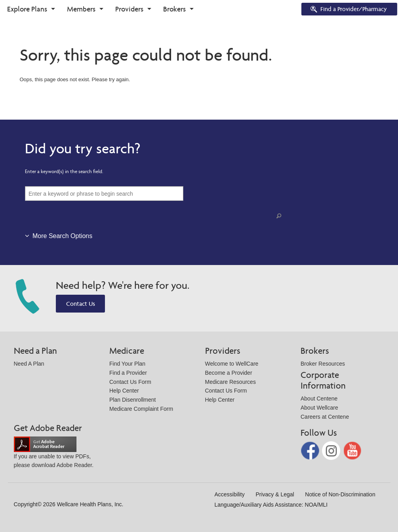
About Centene (319, 399)
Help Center (124, 391)
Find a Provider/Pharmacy (348, 10)
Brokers (174, 9)
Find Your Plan (127, 364)
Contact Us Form (130, 382)
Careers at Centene (325, 417)
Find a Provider (128, 373)
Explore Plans (27, 9)
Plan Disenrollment (133, 400)
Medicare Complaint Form (141, 409)
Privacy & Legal (275, 494)
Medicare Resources (230, 382)
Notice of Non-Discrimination (340, 494)
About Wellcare (319, 408)
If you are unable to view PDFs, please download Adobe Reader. (54, 455)
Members (81, 9)
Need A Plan (29, 364)
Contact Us (81, 304)
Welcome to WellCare (232, 364)
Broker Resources (323, 364)
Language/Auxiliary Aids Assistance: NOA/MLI (271, 505)
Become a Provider (229, 373)
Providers (129, 9)
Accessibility (230, 494)
